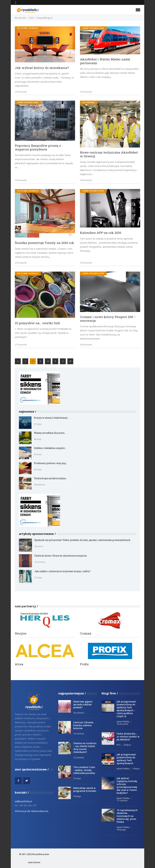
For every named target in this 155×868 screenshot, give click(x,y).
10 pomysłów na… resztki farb (37, 323)
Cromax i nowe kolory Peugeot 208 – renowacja (108, 319)
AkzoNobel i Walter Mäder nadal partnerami (105, 61)
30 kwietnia (39, 485)
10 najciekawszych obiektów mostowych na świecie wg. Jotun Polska (127, 816)
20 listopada (86, 345)
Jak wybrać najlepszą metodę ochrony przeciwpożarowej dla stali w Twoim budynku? (127, 786)
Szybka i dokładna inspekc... (50, 448)
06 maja (38, 439)
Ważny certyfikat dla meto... (50, 433)
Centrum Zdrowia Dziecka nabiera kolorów (83, 725)
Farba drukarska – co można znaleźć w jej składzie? (128, 737)
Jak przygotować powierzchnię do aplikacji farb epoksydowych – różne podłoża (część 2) (126, 709)
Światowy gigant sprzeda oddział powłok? (83, 704)
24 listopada (86, 180)
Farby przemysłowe (93, 28)
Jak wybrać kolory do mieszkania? (42, 68)
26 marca (39, 546)
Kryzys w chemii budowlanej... (51, 418)
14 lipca (136, 769)
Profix (84, 664)
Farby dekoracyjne (28, 102)
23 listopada (21, 263)
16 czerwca (79, 713)
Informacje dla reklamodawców (32, 811)
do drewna (89, 102)
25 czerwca (40, 562)
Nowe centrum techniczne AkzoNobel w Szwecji (109, 154)
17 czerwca (122, 800)
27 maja (38, 578)
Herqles (21, 633)
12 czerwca (79, 757)
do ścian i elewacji (28, 28)
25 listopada (21, 92)
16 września (122, 724)
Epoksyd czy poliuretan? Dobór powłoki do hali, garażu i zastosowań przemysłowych (82, 540)
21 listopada (21, 345)
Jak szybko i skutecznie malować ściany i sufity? (62, 571)
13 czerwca (79, 734)
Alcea (19, 664)
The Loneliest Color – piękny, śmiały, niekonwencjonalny (84, 770)
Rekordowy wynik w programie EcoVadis (85, 789)
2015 (31, 18)
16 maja (77, 796)
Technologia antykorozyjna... (50, 478)
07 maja (38, 424)
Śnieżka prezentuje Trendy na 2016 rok (44, 243)
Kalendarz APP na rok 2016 (101, 233)
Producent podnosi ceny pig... (50, 463)
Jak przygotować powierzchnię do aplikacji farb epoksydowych (126, 759)
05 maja (38, 454)
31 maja (77, 778)
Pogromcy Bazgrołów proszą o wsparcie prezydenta (38, 147)
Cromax (86, 633)
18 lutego (121, 830)
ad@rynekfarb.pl (23, 801)
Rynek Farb (20, 18)
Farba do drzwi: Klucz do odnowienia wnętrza (61, 556)
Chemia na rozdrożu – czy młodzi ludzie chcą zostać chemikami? (85, 748)
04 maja (38, 469)
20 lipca (127, 745)
